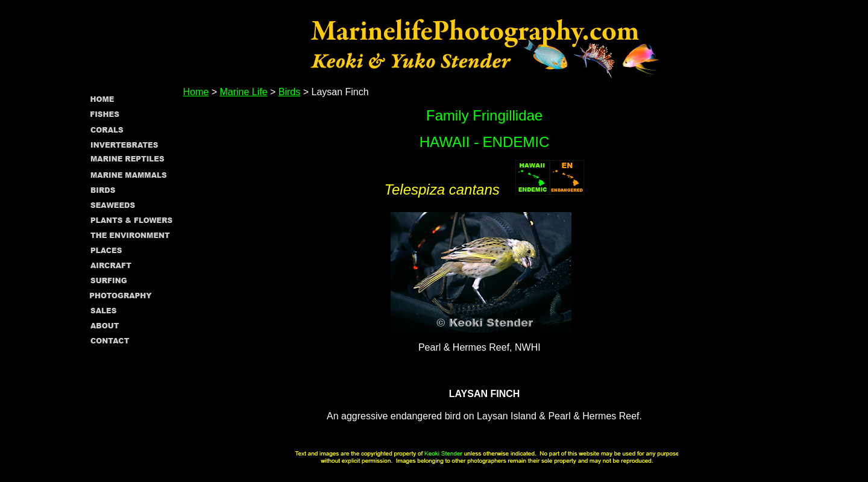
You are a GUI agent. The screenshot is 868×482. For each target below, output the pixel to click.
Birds (289, 92)
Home (196, 92)
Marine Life (243, 92)
